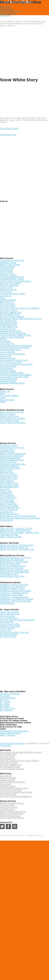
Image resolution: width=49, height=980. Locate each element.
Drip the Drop (6, 287)
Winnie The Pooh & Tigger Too (14, 547)
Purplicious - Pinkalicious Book (14, 593)
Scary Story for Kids (11, 727)
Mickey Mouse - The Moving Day (15, 530)
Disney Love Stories (9, 416)
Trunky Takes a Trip (9, 327)
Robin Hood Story (8, 503)
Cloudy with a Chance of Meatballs (16, 346)
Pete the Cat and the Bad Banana (16, 375)
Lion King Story (7, 512)
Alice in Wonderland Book (12, 460)
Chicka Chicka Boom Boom (13, 354)
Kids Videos (6, 526)
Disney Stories (7, 9)
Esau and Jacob (7, 400)
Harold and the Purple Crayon (14, 360)
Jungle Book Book (8, 462)
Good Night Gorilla (9, 379)
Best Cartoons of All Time (12, 412)
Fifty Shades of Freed (12, 718)
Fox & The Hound (8, 474)
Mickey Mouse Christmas (12, 568)
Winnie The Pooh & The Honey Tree (17, 545)
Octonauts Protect (9, 310)
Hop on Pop (6, 630)
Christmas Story (9, 716)
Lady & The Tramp (9, 479)
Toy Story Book (7, 449)
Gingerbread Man (8, 300)
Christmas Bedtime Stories (12, 277)
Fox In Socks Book (9, 618)
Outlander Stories (8, 262)
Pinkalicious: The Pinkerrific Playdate (17, 599)
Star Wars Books (8, 329)
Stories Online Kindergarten (13, 422)
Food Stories (6, 291)
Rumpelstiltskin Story (9, 487)
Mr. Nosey (5, 696)
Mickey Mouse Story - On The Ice (15, 557)
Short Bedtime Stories (12, 410)
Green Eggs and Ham (10, 614)
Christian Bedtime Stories (12, 373)
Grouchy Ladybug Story (11, 312)
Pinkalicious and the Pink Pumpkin (15, 591)
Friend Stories (6, 368)
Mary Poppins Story (9, 476)
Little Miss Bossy (8, 698)
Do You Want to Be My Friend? (14, 377)
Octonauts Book (8, 306)
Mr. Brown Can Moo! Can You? (14, 632)
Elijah (2, 393)
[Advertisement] (24, 53)
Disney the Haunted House (13, 464)
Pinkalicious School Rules (12, 595)
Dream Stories (7, 273)
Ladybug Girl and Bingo (11, 331)
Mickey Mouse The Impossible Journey (18, 516)
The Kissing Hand (8, 366)
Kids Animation (8, 725)
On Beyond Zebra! (8, 634)
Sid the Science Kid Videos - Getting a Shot (20, 533)
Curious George (7, 352)
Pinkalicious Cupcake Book (12, 587)
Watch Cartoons (8, 735)
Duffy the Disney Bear (10, 468)
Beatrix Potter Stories (10, 264)
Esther (3, 397)
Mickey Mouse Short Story (12, 576)
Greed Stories (6, 271)
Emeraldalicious (7, 603)
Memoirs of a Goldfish (10, 283)
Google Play (6, 745)
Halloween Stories (8, 289)
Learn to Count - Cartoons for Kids (16, 528)
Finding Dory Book (9, 445)
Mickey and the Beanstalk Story (15, 572)
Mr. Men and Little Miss (13, 691)
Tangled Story (6, 493)
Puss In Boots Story (9, 485)
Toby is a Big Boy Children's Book (15, 335)
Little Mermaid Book (9, 466)
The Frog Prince (7, 304)
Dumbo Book (6, 470)
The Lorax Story (7, 616)
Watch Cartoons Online (11, 537)
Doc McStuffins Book (10, 314)
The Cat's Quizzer (8, 636)
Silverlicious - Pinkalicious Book (14, 597)
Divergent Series (8, 267)
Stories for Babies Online (14, 720)
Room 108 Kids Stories (11, 733)
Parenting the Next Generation (14, 731)
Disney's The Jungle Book (12, 456)
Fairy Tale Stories (8, 370)
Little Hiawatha (7, 481)
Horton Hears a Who (10, 624)
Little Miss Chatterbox (10, 693)
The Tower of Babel (9, 395)
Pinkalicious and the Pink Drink (14, 584)
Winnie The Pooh (9, 543)
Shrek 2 (3, 339)
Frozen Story (6, 491)
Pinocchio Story (7, 499)
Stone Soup (5, 356)
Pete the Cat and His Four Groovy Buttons (20, 308)
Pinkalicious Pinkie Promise (12, 589)
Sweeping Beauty (8, 381)
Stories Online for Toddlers (12, 418)
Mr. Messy (5, 706)
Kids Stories (5, 7)
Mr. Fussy (5, 700)
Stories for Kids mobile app (12, 743)
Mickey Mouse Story (9, 514)
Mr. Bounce (5, 702)
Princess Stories (8, 414)
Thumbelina (5, 341)
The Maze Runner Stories (12, 279)
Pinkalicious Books (10, 582)
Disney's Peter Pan (9, 510)
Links (3, 729)
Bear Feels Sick (7, 302)
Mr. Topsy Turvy (7, 708)
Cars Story (5, 489)
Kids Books (5, 15)
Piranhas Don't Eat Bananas (13, 333)
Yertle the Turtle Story (10, 626)
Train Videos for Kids (10, 420)
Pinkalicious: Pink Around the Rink (15, 601)
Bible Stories (7, 389)
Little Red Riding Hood (10, 350)
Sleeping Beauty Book (10, 458)
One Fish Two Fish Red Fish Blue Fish (17, 620)
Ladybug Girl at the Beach (12, 337)
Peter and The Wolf (9, 506)
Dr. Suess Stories (8, 13)
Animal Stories (7, 269)
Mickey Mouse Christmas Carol (14, 570)
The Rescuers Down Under (13, 294)
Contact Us (6, 822)
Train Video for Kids (9, 535)
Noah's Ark (5, 391)
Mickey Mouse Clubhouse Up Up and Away (20, 518)
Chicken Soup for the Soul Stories (15, 281)
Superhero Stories (8, 275)
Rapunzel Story (7, 472)
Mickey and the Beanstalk (12, 560)
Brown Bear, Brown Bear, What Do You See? (21, 318)
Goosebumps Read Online (12, 260)
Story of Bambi (7, 495)
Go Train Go (6, 296)
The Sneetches (7, 622)
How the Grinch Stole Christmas (15, 348)
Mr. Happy (5, 704)
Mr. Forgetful (6, 710)
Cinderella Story (7, 451)
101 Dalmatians (7, 501)
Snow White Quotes (9, 128)
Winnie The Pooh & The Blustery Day (17, 549)
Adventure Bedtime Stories (12, 383)
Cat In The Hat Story (9, 612)
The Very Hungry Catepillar (12, 316)
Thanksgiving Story (8, 325)
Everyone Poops (8, 358)
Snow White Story (8, 135)
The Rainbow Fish (8, 321)
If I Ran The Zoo (8, 628)
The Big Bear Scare (9, 574)
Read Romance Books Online (15, 723)
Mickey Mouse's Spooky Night (14, 562)
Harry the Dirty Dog (9, 285)
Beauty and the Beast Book (13, 454)
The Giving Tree (7, 343)
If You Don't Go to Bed (11, 362)
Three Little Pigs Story (10, 508)
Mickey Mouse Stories (10, 11)
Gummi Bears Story (9, 483)
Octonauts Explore (9, 323)
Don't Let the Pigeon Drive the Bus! (16, 364)
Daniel (3, 402)
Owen (3, 298)
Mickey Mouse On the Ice (12, 447)
